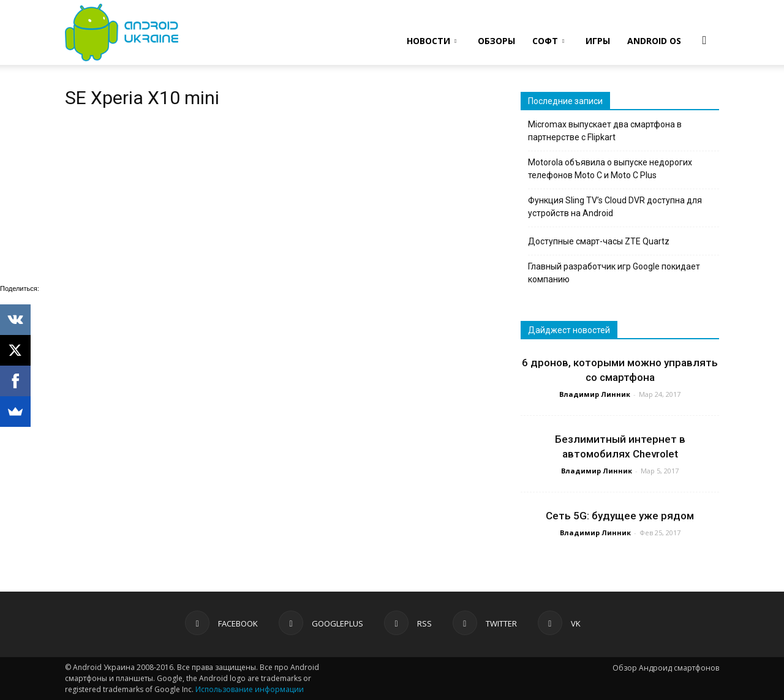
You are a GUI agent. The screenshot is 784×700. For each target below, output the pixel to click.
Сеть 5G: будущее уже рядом (620, 516)
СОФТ (548, 41)
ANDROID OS (654, 41)
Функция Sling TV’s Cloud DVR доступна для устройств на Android (615, 207)
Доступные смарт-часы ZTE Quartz (599, 241)
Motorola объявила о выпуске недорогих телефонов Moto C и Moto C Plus (610, 169)
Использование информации (250, 689)
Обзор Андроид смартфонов (666, 668)
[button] (704, 40)
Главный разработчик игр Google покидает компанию (614, 273)
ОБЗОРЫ (496, 41)
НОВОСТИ (432, 41)
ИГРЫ (598, 41)
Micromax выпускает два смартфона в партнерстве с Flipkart (605, 131)
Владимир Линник (595, 394)
